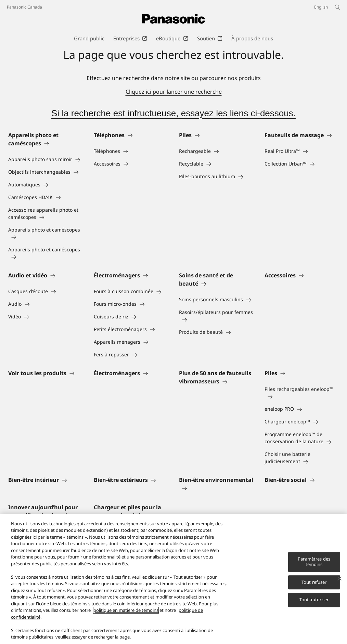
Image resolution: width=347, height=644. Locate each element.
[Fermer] (339, 579)
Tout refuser (314, 582)
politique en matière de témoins (126, 611)
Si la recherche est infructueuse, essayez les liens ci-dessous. (173, 113)
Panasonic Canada (24, 7)
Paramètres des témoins (314, 562)
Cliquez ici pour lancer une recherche (174, 92)
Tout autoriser (314, 600)
